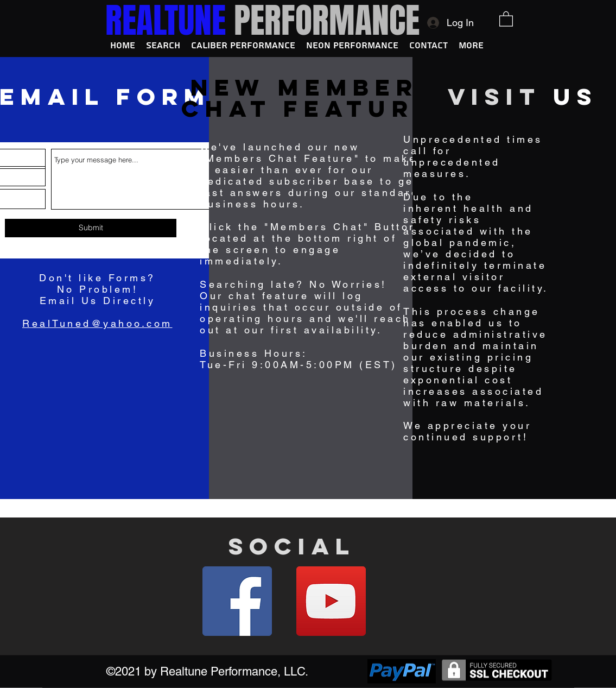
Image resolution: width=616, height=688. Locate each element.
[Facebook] (237, 601)
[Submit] (91, 228)
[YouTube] (331, 601)
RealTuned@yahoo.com (97, 323)
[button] (506, 18)
